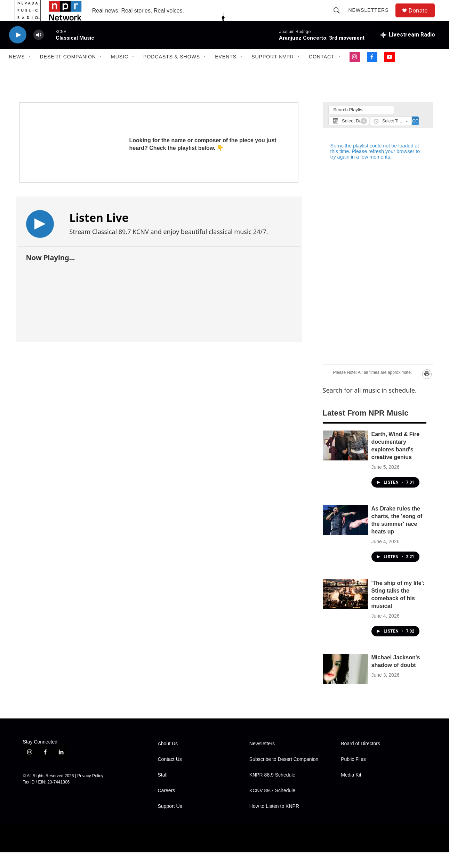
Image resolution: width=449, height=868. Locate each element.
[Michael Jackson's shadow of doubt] (345, 684)
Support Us (170, 822)
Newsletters (372, 18)
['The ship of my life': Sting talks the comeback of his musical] (345, 610)
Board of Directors (360, 759)
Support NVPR (273, 72)
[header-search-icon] (340, 18)
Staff (163, 791)
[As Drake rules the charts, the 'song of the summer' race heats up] (345, 536)
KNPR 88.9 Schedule (272, 791)
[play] (18, 51)
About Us (168, 759)
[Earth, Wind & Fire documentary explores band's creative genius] (345, 461)
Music (120, 72)
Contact (322, 72)
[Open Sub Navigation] (30, 72)
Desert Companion (68, 72)
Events (226, 72)
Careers (167, 806)
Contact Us (170, 775)
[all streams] (408, 50)
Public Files (353, 775)
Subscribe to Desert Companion (284, 775)
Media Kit (351, 791)
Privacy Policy (90, 791)
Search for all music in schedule (369, 406)
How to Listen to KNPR (274, 822)
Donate (423, 18)
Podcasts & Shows (172, 72)
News (17, 72)
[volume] (39, 51)
